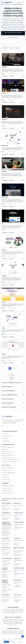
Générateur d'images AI (8, 455)
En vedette (5, 48)
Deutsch (15, 639)
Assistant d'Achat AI (12, 259)
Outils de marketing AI (5, 128)
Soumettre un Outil (6, 480)
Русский (20, 642)
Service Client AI (7, 453)
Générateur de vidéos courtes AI (5, 206)
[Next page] (19, 368)
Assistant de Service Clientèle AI (10, 462)
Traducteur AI (17, 538)
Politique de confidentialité (8, 468)
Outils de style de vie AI (5, 259)
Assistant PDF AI (6, 595)
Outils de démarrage (7, 558)
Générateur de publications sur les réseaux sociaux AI (12, 337)
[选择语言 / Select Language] (19, 2)
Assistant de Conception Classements (5, 576)
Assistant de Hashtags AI (12, 311)
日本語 (10, 639)
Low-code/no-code (8, 451)
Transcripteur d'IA (6, 513)
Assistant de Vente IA (12, 232)
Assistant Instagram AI (12, 102)
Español (21, 639)
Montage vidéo (5, 76)
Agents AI (5, 449)
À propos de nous (6, 475)
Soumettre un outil (6, 441)
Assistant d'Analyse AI (8, 447)
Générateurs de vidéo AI (9, 458)
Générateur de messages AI (12, 285)
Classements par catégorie (8, 486)
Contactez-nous (5, 477)
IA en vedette (5, 439)
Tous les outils (5, 434)
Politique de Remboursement (8, 473)
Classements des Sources (8, 493)
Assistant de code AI (18, 513)
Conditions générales (7, 470)
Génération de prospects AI (12, 363)
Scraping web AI (5, 363)
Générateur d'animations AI (5, 102)
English (4, 639)
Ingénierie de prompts (19, 568)
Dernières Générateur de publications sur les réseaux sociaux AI (7, 528)
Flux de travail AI (18, 580)
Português (13, 642)
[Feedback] (23, 636)
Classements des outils (7, 436)
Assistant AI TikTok (12, 76)
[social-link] (3, 426)
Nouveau (11, 48)
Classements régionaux (7, 490)
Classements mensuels (7, 488)
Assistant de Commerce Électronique (5, 581)
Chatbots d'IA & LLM (5, 180)
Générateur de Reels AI (12, 206)
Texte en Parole (17, 595)
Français (6, 642)
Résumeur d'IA (17, 503)
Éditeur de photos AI (7, 503)
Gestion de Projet (6, 548)
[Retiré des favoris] (22, 76)
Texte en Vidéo (6, 538)
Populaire (18, 48)
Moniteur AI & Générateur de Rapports (11, 460)
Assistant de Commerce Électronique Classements (7, 591)
